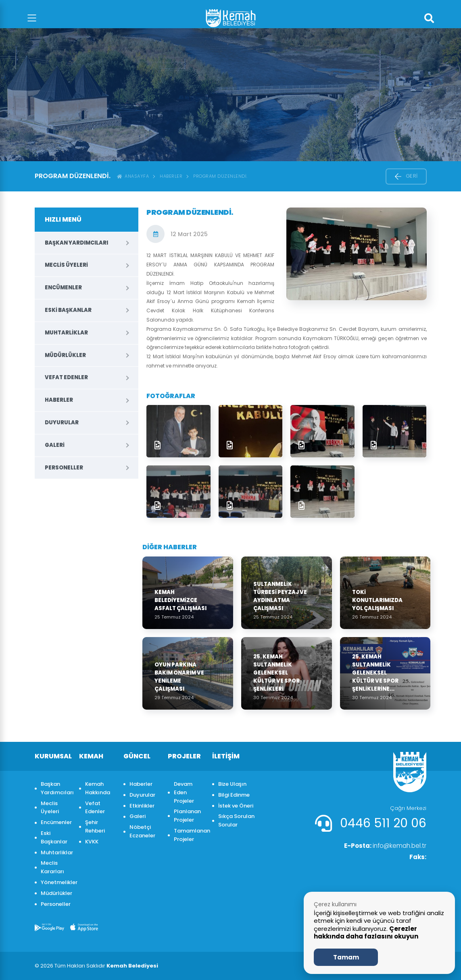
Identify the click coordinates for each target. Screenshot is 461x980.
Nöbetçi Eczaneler (142, 831)
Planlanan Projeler (187, 816)
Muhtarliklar (66, 333)
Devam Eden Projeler (184, 792)
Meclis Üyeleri (66, 265)
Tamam (346, 957)
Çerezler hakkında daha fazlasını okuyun (366, 933)
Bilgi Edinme (234, 795)
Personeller (64, 468)
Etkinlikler (142, 806)
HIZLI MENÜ (63, 219)
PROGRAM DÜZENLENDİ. (220, 176)
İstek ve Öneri (236, 806)
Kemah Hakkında (98, 788)
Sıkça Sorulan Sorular (236, 820)
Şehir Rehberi (95, 826)
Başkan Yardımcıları (76, 243)
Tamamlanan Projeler (189, 835)
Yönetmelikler (56, 882)
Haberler (171, 176)
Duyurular (62, 423)
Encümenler (63, 288)
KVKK (92, 842)
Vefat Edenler (66, 377)
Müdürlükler (65, 355)
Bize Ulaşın (232, 784)
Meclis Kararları (52, 867)
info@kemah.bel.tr (383, 846)
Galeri (55, 445)
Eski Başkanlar (68, 310)
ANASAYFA (133, 176)
